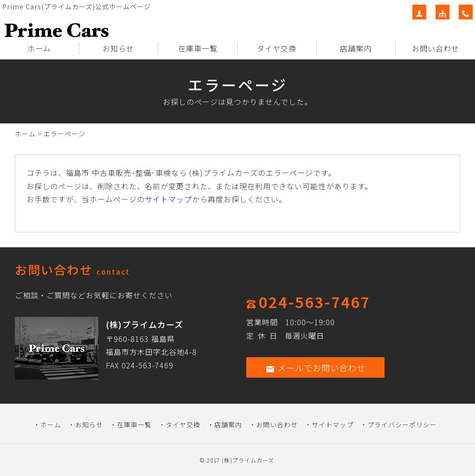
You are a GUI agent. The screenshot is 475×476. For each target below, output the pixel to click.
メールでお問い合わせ (315, 367)
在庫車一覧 (198, 48)
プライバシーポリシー (402, 425)
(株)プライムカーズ (248, 460)
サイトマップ (168, 199)
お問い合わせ (436, 48)
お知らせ (118, 48)
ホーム (39, 48)
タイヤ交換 (277, 48)
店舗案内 (356, 48)
